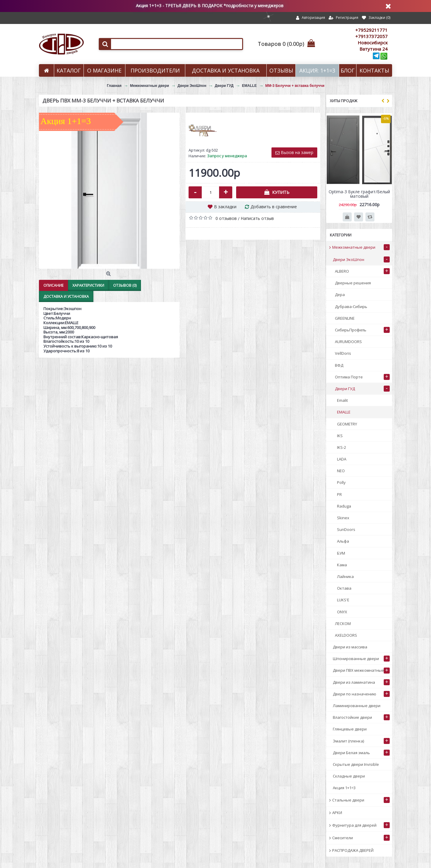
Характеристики (88, 285)
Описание (53, 285)
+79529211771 (371, 30)
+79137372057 (371, 36)
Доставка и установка (66, 296)
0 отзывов (226, 218)
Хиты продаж (344, 101)
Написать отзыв (257, 218)
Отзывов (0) (125, 285)
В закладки (225, 207)
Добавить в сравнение (274, 207)
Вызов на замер (294, 152)
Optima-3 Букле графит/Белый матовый (359, 194)
